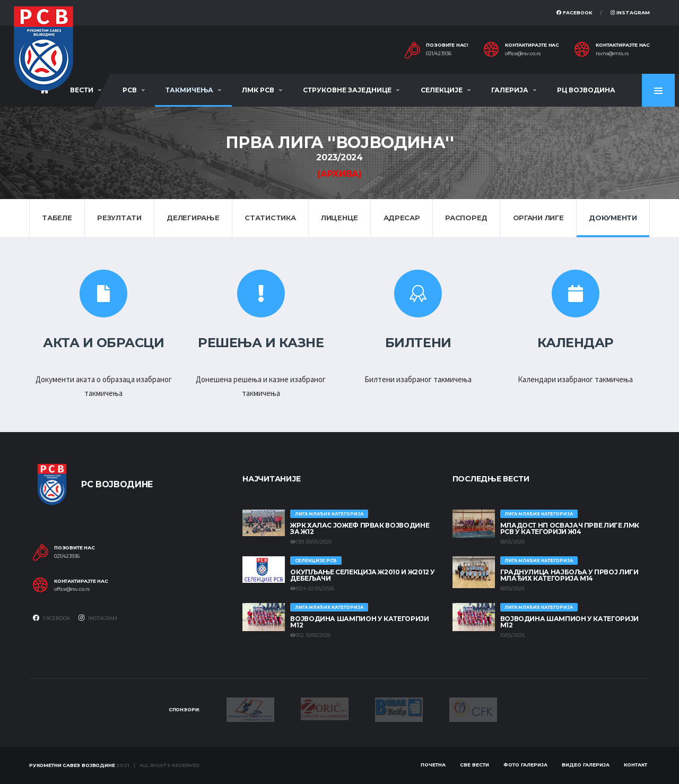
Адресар (402, 218)
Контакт (636, 765)
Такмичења (189, 90)
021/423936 (439, 54)
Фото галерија (525, 765)
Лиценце (339, 218)
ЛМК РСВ (258, 90)
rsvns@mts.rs (612, 54)
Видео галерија (586, 765)
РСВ (130, 90)
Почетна (433, 765)
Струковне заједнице (347, 90)
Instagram (630, 12)
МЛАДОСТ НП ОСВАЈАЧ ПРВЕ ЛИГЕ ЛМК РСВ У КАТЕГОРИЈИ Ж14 (570, 528)
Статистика (270, 218)
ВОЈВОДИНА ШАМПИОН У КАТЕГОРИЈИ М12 (359, 622)
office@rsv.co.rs (523, 54)
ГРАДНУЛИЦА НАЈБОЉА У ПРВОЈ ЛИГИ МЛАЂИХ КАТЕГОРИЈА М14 (569, 575)
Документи (613, 218)
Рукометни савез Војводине (72, 765)
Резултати (119, 218)
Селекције (442, 90)
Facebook (574, 12)
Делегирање (193, 218)
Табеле (57, 218)
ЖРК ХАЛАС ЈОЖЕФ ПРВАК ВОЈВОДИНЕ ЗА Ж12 (360, 528)
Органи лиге (538, 218)
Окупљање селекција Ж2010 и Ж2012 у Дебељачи (363, 575)
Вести (82, 90)
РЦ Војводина (586, 90)
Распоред (466, 218)
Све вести (475, 765)
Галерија (510, 90)
